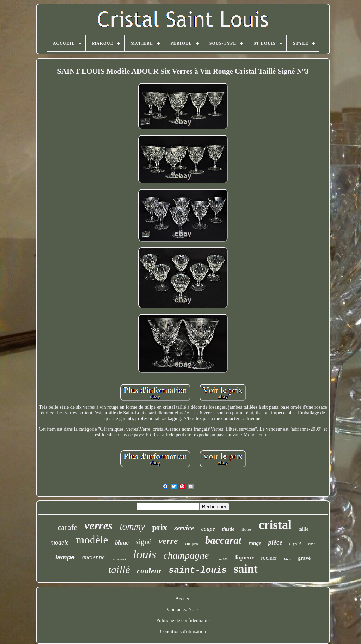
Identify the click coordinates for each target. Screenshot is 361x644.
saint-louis (198, 570)
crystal (295, 543)
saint (246, 569)
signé (143, 542)
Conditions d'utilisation (183, 631)
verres (98, 525)
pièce (275, 542)
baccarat (223, 540)
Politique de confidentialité (183, 621)
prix (160, 527)
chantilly (222, 559)
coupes (191, 543)
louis (145, 554)
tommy (132, 527)
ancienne (93, 557)
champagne (186, 555)
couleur (149, 571)
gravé (304, 558)
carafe (67, 527)
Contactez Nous (183, 610)
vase (312, 543)
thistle (228, 529)
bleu (288, 559)
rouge (255, 543)
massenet (119, 559)
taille (304, 529)
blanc (122, 543)
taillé (119, 569)
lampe (65, 557)
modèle (92, 540)
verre (168, 541)
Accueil (183, 599)
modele (60, 542)
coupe (208, 529)
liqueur (244, 557)
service (184, 528)
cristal (275, 525)
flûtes (247, 529)
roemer (269, 558)
